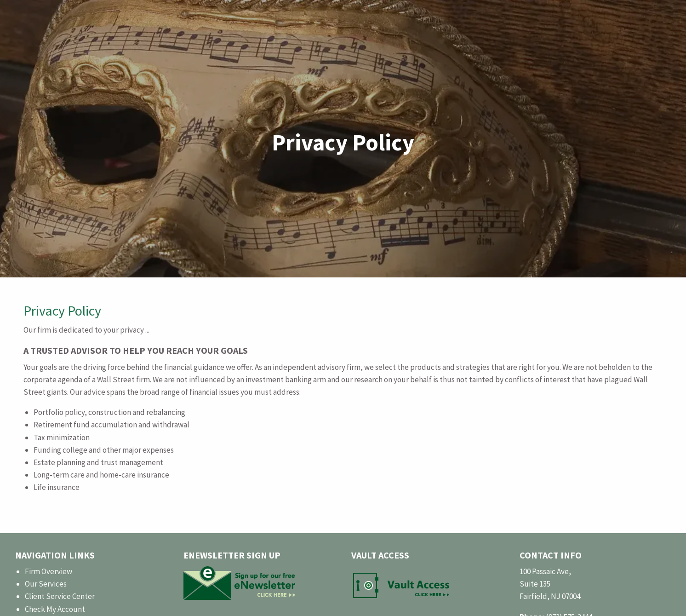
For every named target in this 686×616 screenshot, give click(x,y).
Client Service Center (60, 596)
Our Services (46, 584)
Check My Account (55, 609)
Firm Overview (49, 571)
